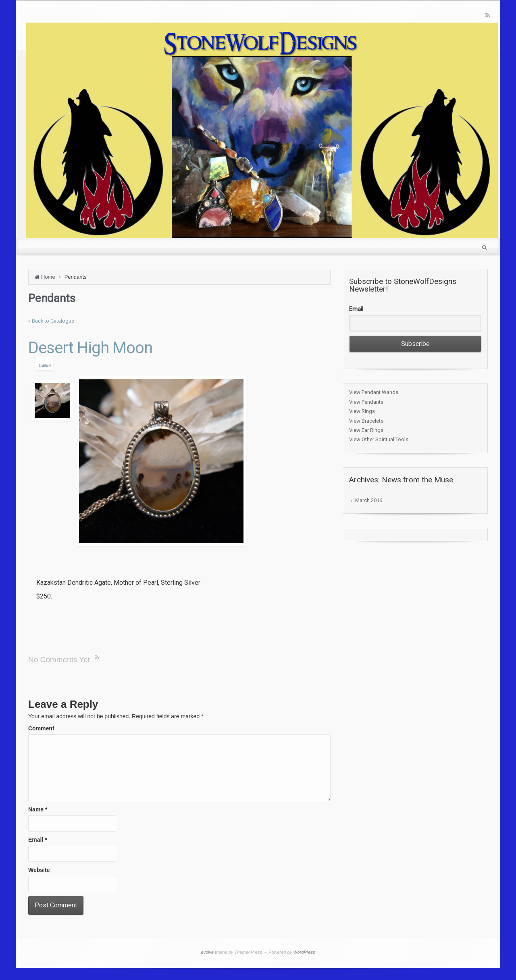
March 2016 (369, 500)
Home (48, 277)
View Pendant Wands (374, 392)
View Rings (362, 411)
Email (38, 840)
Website (39, 870)
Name (38, 809)
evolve (207, 952)
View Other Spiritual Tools (379, 439)
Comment (41, 728)
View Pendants (366, 402)
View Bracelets (366, 421)
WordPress (304, 952)
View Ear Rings (366, 430)
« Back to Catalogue (51, 321)
